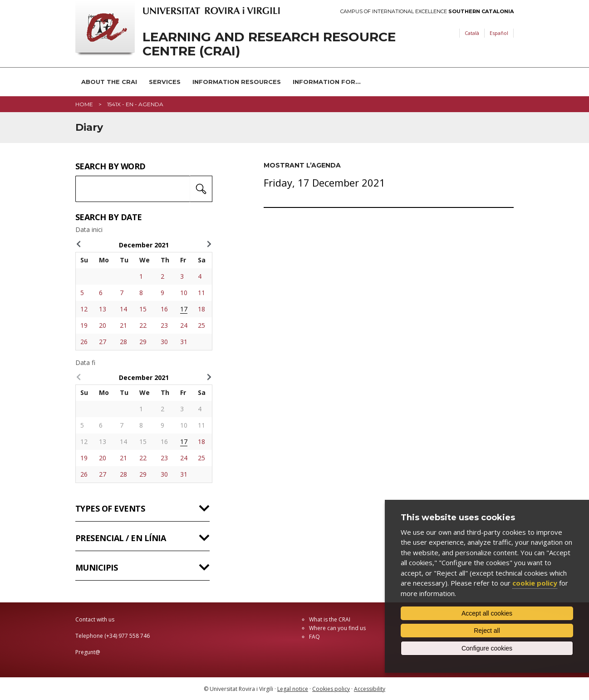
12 (84, 309)
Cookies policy (331, 689)
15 (143, 309)
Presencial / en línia (120, 538)
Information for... (327, 82)
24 (184, 325)
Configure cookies (487, 648)
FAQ (314, 637)
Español (499, 33)
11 (201, 293)
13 (103, 309)
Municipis (96, 567)
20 (103, 325)
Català (472, 33)
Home (84, 104)
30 (164, 342)
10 (184, 293)
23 (164, 325)
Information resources (237, 82)
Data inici (89, 230)
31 (184, 342)
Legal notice (293, 689)
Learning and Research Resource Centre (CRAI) (269, 44)
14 (123, 309)
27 (103, 342)
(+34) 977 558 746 (127, 636)
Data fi (85, 363)
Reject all (487, 631)
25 (201, 325)
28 (123, 342)
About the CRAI (109, 82)
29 (143, 342)
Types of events (110, 508)
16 (164, 309)
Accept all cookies (487, 613)
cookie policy (535, 583)
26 (84, 342)
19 (84, 325)
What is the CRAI (330, 619)
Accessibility (370, 689)
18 (201, 309)
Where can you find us (337, 628)
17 (184, 309)
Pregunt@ (88, 652)
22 (143, 325)
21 (123, 325)
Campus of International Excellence (427, 12)
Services (165, 82)
